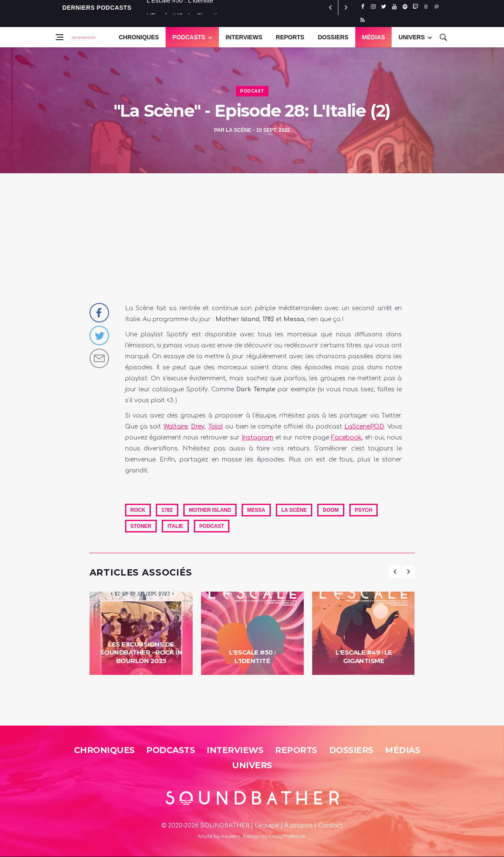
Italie (175, 526)
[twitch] (415, 7)
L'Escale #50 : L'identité (180, 7)
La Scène (238, 130)
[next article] (331, 8)
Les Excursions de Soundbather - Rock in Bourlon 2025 (141, 652)
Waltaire (176, 427)
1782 (167, 510)
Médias (373, 37)
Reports (290, 37)
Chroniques (139, 37)
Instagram (257, 438)
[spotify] (405, 7)
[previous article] (346, 8)
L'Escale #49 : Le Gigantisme (364, 656)
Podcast (252, 91)
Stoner (141, 526)
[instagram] (373, 7)
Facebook (346, 438)
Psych (364, 510)
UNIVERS (411, 37)
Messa (256, 510)
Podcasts (189, 37)
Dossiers (333, 37)
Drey (198, 427)
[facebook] (363, 7)
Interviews (244, 37)
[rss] (363, 20)
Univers (252, 765)
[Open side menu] (60, 37)
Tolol (216, 427)
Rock (138, 510)
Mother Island (210, 510)
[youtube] (394, 7)
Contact (331, 826)
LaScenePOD (364, 427)
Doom (331, 510)
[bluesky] (426, 7)
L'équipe (267, 826)
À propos (298, 826)
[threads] (437, 7)
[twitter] (384, 7)
